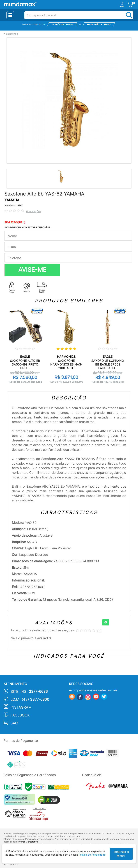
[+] (106, 622)
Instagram (21, 707)
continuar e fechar (121, 854)
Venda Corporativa (29, 842)
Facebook (20, 715)
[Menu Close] (10, 15)
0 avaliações (34, 211)
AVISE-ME (32, 270)
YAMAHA (12, 200)
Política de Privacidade (92, 855)
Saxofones (12, 34)
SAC (14, 723)
